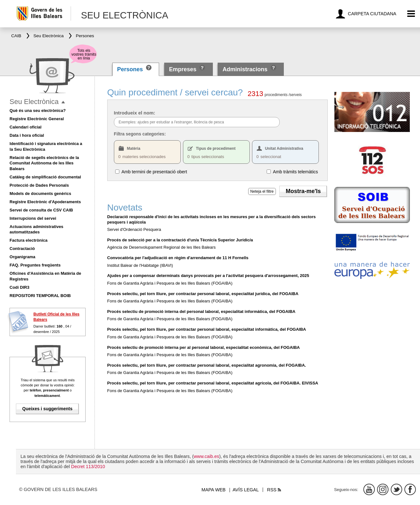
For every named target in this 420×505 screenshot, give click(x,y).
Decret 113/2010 (88, 467)
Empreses (183, 69)
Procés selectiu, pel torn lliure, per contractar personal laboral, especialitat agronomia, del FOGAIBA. (207, 365)
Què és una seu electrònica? (38, 111)
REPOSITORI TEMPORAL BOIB (40, 296)
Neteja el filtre (262, 191)
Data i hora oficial (27, 135)
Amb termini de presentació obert (154, 171)
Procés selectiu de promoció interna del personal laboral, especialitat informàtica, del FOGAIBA (201, 311)
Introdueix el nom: (135, 113)
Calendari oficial (25, 127)
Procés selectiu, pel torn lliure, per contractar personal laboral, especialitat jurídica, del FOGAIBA (203, 294)
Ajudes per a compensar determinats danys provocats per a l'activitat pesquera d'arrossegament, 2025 (208, 276)
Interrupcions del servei (33, 218)
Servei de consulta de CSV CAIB (41, 210)
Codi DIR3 (19, 287)
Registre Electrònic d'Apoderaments (45, 202)
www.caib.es (206, 456)
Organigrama (22, 257)
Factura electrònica (28, 240)
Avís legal (246, 490)
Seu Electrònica (34, 102)
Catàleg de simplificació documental (45, 177)
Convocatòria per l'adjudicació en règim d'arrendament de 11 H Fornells (178, 258)
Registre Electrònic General (37, 119)
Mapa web (213, 490)
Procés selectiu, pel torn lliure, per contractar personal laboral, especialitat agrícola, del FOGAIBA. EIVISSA (213, 383)
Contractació (22, 249)
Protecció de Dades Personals (39, 185)
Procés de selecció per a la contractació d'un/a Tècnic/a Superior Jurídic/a (180, 240)
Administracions (245, 69)
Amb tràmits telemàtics (296, 171)
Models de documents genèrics (40, 194)
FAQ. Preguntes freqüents (35, 265)
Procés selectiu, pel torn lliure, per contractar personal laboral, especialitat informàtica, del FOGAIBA (207, 329)
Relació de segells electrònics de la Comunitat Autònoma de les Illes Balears (44, 163)
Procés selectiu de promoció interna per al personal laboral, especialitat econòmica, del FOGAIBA (203, 347)
